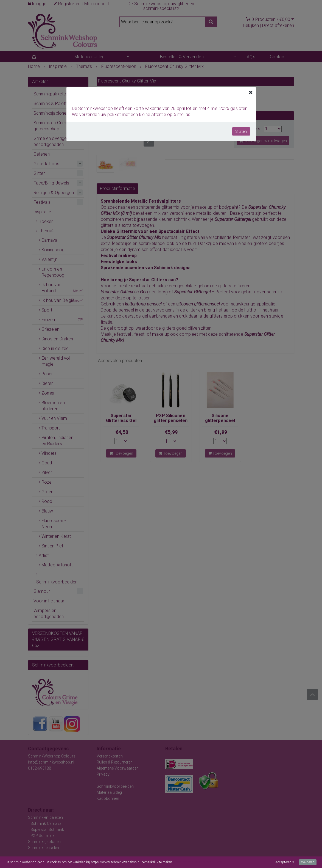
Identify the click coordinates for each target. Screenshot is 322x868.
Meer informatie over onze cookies (198, 862)
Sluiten (241, 131)
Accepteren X (285, 862)
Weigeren (308, 862)
